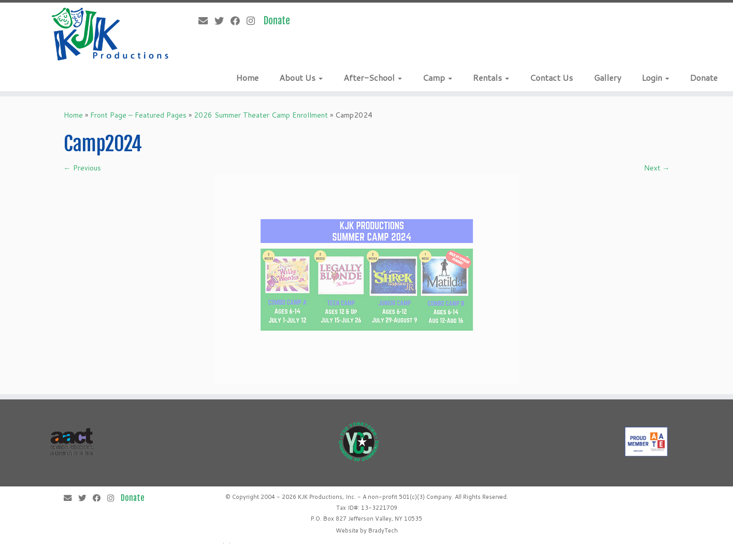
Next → (657, 168)
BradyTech (383, 530)
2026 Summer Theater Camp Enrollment (261, 115)
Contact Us (551, 77)
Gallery (607, 77)
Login (656, 77)
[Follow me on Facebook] (239, 21)
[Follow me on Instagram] (254, 21)
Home (247, 77)
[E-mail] (206, 21)
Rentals (491, 77)
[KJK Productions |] (111, 34)
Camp (437, 77)
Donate (704, 77)
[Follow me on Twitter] (222, 21)
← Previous (82, 168)
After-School (373, 77)
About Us (301, 77)
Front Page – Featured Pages (138, 115)
